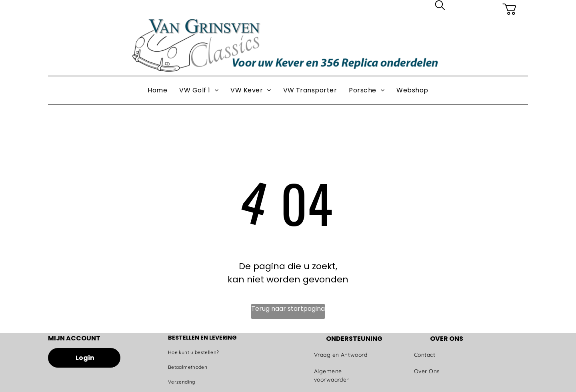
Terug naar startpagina (288, 309)
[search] (440, 7)
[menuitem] (157, 90)
